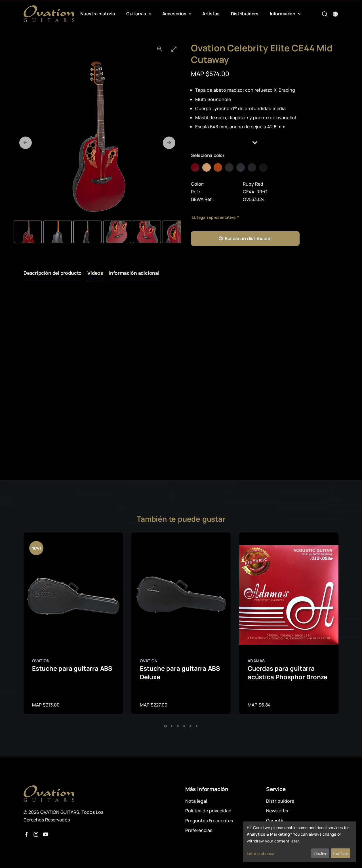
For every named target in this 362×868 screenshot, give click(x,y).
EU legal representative (213, 217)
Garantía (275, 821)
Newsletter (277, 811)
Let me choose (260, 853)
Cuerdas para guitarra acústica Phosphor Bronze (288, 673)
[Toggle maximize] (174, 49)
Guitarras (137, 14)
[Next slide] (169, 143)
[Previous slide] (26, 143)
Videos (95, 273)
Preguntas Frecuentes (209, 821)
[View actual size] (160, 49)
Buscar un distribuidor (245, 239)
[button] (265, 143)
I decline (320, 853)
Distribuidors (245, 14)
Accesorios (175, 14)
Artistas (211, 14)
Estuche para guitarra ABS (72, 668)
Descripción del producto (53, 273)
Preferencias (199, 830)
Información (283, 14)
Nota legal (196, 801)
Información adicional (134, 273)
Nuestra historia (98, 14)
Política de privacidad (208, 811)
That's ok (341, 853)
